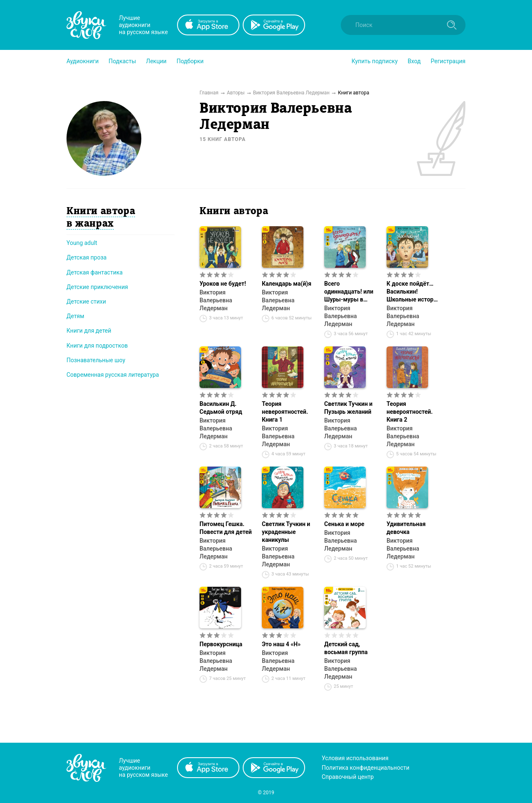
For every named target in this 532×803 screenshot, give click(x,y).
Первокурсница (221, 644)
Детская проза (86, 257)
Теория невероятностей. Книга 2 (410, 412)
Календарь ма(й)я (287, 284)
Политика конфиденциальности (366, 768)
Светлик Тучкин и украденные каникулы (286, 532)
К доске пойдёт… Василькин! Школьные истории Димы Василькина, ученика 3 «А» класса (413, 292)
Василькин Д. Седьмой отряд (221, 408)
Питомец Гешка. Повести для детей (226, 528)
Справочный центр (348, 777)
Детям (75, 316)
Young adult (82, 243)
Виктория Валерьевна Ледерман (216, 300)
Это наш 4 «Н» (281, 644)
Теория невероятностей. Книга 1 (285, 412)
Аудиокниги (83, 61)
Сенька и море (344, 524)
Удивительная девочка (406, 528)
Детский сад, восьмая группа (346, 648)
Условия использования (355, 758)
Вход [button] (414, 61)
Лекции (156, 61)
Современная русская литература (113, 375)
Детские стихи (86, 301)
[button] (83, 61)
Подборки (190, 61)
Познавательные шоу (96, 360)
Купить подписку (375, 61)
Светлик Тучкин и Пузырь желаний (348, 408)
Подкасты (122, 61)
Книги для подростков (97, 346)
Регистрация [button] (448, 61)
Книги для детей (89, 331)
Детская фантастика (95, 272)
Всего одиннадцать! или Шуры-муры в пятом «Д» (349, 292)
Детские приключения (97, 287)
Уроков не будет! (223, 284)
